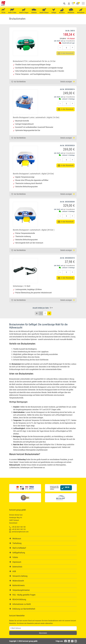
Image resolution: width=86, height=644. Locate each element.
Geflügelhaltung (19, 553)
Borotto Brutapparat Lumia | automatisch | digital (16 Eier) (36, 117)
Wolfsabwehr (81, 11)
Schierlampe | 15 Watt (22, 286)
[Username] (43, 628)
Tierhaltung (17, 543)
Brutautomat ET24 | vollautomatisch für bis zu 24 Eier (34, 61)
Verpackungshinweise (21, 590)
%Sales (15, 557)
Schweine (34, 11)
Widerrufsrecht (18, 581)
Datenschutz (17, 567)
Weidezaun (17, 539)
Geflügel (54, 11)
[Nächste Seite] (49, 313)
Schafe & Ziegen (24, 11)
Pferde (3, 11)
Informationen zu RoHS (22, 604)
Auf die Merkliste (18, 82)
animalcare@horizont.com (19, 532)
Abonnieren (43, 633)
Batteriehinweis (19, 585)
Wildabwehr (71, 11)
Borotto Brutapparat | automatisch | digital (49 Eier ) (34, 230)
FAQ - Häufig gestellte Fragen (24, 595)
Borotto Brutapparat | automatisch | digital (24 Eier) (33, 174)
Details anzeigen (68, 82)
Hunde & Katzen (44, 11)
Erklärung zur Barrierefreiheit (24, 609)
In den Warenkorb (66, 109)
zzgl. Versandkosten (69, 41)
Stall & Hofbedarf (19, 548)
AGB (14, 571)
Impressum (17, 562)
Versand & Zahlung (20, 576)
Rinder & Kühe (12, 11)
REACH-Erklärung (19, 599)
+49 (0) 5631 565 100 (17, 527)
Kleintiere (62, 11)
